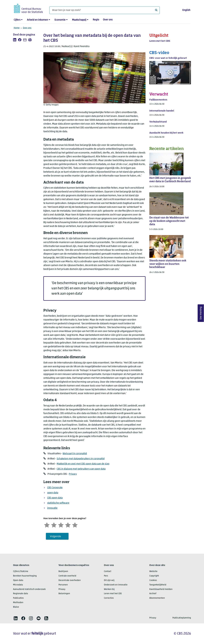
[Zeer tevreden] (75, 525)
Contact (108, 571)
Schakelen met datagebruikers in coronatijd (81, 459)
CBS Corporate (55, 488)
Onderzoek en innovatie (116, 585)
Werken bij (109, 589)
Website (153, 571)
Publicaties (18, 598)
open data (53, 493)
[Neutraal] (61, 525)
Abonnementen (157, 598)
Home (17, 28)
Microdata (18, 585)
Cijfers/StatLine (21, 571)
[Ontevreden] (54, 525)
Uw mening (201, 313)
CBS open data (55, 498)
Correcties (109, 598)
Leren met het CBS (113, 594)
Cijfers (17, 20)
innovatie (52, 508)
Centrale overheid (67, 576)
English (186, 10)
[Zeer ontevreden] (47, 525)
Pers (106, 576)
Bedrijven (63, 571)
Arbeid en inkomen (37, 20)
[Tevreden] (68, 525)
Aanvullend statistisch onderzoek (29, 589)
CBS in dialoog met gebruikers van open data (81, 469)
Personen (63, 585)
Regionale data (20, 594)
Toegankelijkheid (158, 585)
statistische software (58, 503)
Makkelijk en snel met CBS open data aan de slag (83, 464)
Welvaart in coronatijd (75, 454)
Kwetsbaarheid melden (161, 589)
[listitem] (15, 40)
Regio (96, 20)
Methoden (18, 603)
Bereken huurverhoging (25, 576)
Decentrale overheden (70, 580)
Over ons (108, 20)
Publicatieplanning (182, 618)
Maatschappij (79, 20)
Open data (18, 580)
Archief (153, 594)
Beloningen (64, 594)
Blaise (16, 607)
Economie (60, 20)
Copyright (154, 576)
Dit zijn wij (109, 580)
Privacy (73, 474)
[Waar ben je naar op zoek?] (105, 10)
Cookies (153, 580)
